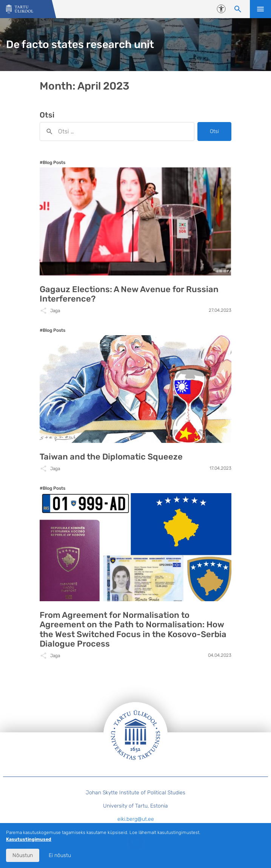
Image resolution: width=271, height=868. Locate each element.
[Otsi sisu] (238, 9)
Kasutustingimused (29, 839)
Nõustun (23, 855)
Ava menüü (260, 9)
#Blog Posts (52, 162)
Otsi (214, 131)
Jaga (55, 311)
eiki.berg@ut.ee (136, 819)
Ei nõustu (60, 855)
